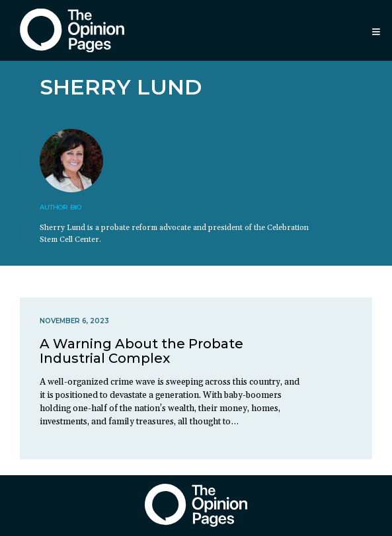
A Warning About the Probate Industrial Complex (141, 351)
